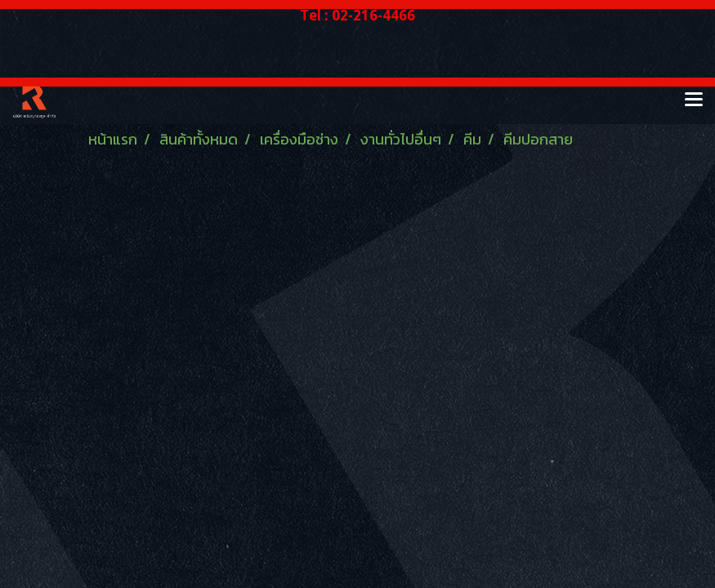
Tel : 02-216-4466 (357, 15)
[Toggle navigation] (694, 100)
